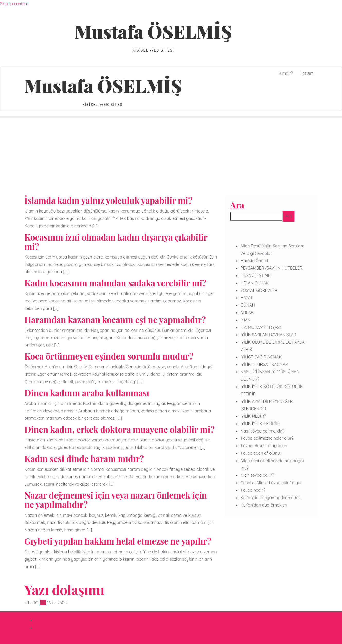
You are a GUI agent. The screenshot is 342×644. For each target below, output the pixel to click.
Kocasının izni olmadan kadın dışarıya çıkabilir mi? (116, 242)
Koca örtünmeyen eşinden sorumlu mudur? (109, 356)
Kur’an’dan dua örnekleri (264, 505)
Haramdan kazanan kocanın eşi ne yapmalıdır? (115, 319)
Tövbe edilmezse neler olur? (267, 438)
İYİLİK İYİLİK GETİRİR (260, 424)
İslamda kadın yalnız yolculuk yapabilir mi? (108, 200)
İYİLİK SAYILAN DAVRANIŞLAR (268, 335)
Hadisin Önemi (254, 261)
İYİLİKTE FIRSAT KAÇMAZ (264, 364)
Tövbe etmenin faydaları (264, 446)
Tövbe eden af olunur (261, 453)
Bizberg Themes (220, 638)
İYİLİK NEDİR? (253, 416)
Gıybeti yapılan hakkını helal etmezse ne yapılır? (118, 541)
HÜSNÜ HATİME (255, 275)
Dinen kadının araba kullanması (87, 393)
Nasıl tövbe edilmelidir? (262, 431)
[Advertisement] (171, 157)
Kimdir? (42, 628)
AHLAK (247, 312)
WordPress (165, 638)
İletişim (41, 620)
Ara (237, 205)
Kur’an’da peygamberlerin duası (271, 498)
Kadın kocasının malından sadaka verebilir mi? (115, 283)
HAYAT (247, 298)
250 (61, 603)
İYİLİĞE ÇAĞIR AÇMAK (261, 357)
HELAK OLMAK (255, 283)
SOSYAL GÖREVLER (259, 290)
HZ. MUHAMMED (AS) (261, 327)
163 (50, 603)
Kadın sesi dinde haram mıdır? (84, 458)
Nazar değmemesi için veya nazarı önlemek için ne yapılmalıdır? (116, 500)
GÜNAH (248, 305)
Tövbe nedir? (253, 490)
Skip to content (14, 4)
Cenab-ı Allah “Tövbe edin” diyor (271, 483)
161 (36, 603)
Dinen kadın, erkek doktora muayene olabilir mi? (120, 429)
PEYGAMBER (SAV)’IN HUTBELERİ (272, 268)
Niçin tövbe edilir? (257, 475)
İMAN (245, 320)
